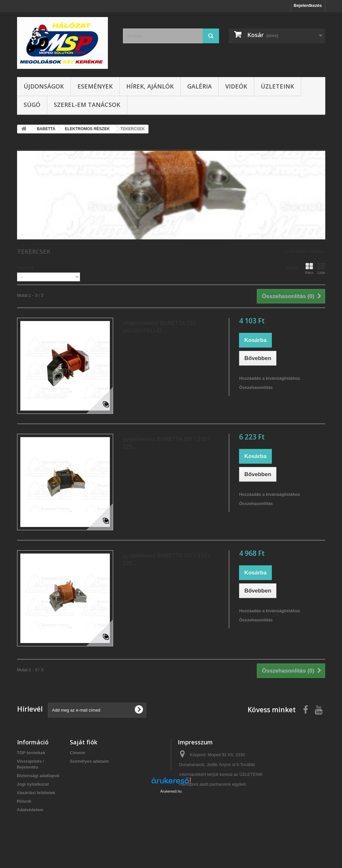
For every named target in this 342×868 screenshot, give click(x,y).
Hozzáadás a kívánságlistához (270, 378)
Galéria (200, 86)
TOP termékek (31, 753)
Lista (321, 269)
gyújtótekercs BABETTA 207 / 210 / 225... (166, 443)
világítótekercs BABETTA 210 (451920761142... (159, 327)
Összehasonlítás (256, 387)
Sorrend (25, 268)
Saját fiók (84, 742)
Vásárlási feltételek (36, 793)
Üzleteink (277, 86)
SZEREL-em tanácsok (87, 105)
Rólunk (24, 801)
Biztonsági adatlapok (38, 776)
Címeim (78, 753)
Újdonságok (44, 86)
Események (95, 86)
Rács (309, 269)
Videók (236, 86)
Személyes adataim (89, 761)
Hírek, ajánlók (150, 86)
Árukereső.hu (171, 832)
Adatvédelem (30, 810)
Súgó (32, 105)
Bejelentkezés (308, 5)
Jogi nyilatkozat (33, 784)
